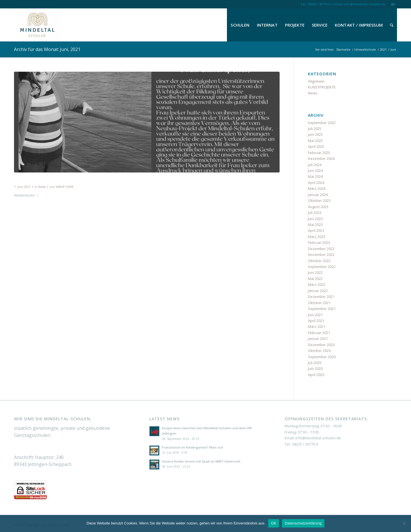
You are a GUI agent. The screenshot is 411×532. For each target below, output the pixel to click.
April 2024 (316, 183)
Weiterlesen (27, 195)
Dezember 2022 (321, 249)
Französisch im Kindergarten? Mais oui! (192, 447)
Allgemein (316, 81)
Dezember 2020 (321, 345)
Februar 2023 (319, 242)
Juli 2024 (315, 165)
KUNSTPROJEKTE (322, 87)
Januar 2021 (318, 339)
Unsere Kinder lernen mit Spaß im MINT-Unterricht (201, 461)
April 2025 (316, 146)
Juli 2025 (315, 129)
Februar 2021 (319, 333)
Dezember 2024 (321, 158)
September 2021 (322, 309)
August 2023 (318, 207)
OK (274, 523)
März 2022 (317, 284)
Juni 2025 (315, 134)
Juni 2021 (315, 315)
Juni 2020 (315, 368)
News (42, 187)
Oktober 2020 (319, 351)
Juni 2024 (315, 171)
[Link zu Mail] (393, 4)
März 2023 (317, 237)
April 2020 (316, 375)
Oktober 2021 (319, 303)
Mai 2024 (315, 176)
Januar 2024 (318, 195)
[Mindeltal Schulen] (37, 25)
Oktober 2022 (319, 261)
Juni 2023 (315, 219)
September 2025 (322, 123)
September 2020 (322, 357)
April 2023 (316, 230)
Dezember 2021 (321, 297)
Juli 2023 (315, 213)
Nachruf (26, 179)
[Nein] (404, 523)
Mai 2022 (315, 279)
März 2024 (317, 188)
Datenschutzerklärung (303, 523)
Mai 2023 (315, 225)
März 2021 (317, 326)
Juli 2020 (315, 363)
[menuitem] (240, 25)
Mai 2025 (315, 141)
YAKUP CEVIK (65, 187)
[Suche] (392, 25)
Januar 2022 (318, 291)
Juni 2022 (315, 272)
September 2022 (322, 267)
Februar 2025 (319, 153)
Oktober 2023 (319, 200)
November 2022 (321, 255)
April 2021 (316, 321)
